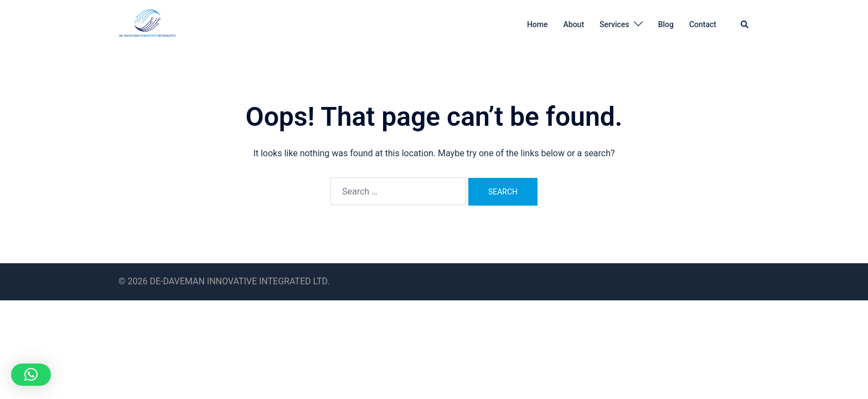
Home (538, 24)
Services (614, 24)
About (574, 24)
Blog (666, 24)
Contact (703, 24)
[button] (745, 24)
